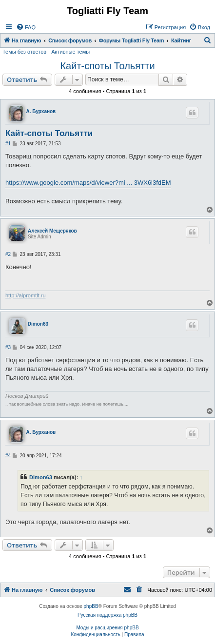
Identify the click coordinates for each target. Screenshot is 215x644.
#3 (8, 347)
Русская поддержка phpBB (107, 615)
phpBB (91, 606)
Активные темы (70, 52)
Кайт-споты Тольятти (107, 66)
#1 (8, 144)
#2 (8, 254)
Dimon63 (38, 324)
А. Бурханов (41, 111)
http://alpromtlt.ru (26, 295)
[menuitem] (26, 27)
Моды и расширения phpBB (107, 628)
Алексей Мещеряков (52, 231)
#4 (8, 456)
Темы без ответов (24, 52)
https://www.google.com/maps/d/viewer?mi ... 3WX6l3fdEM (88, 183)
